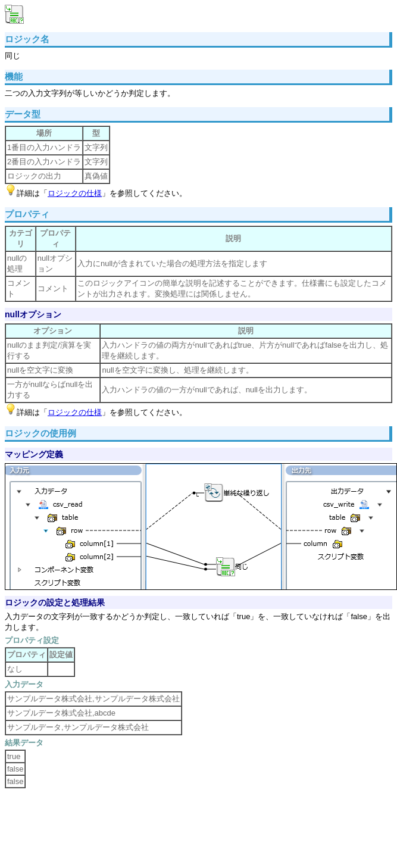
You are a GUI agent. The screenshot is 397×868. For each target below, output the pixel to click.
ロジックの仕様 (75, 193)
